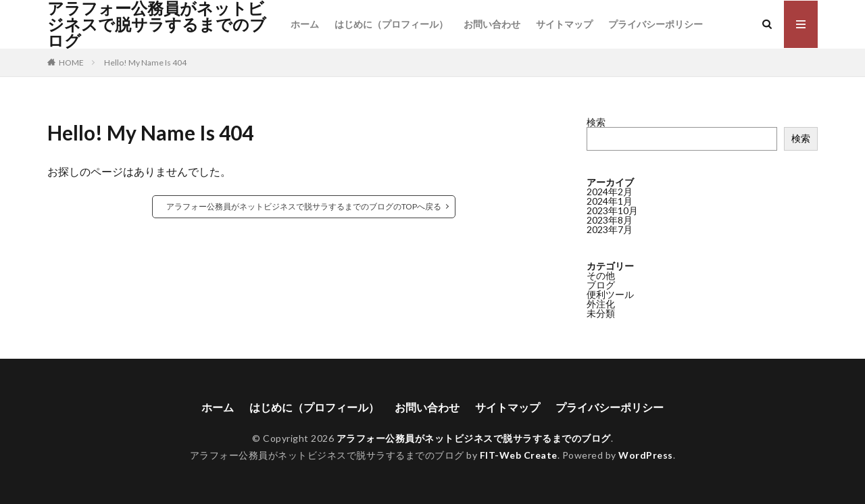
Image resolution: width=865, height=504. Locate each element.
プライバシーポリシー (656, 24)
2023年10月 (612, 210)
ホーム (305, 24)
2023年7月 (610, 229)
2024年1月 (610, 201)
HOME (71, 62)
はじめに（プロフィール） (391, 24)
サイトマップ (564, 24)
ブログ (601, 285)
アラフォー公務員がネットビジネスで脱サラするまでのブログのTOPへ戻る (304, 206)
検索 (596, 122)
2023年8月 (610, 220)
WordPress (646, 455)
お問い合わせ (492, 24)
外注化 (601, 304)
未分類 (601, 313)
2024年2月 (610, 192)
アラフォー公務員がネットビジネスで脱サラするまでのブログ (157, 24)
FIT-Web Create (519, 455)
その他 (601, 275)
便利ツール (610, 294)
